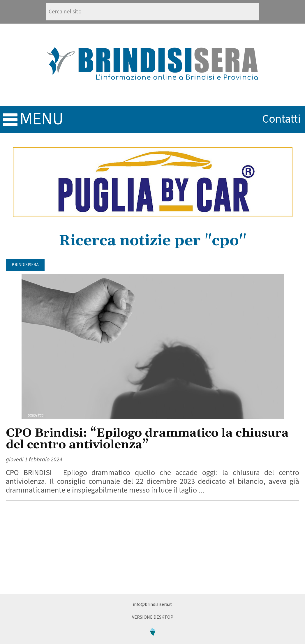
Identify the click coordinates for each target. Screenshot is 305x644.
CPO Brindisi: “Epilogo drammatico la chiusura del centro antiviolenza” (147, 439)
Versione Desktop (153, 617)
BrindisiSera (25, 265)
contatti (281, 119)
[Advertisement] (152, 547)
